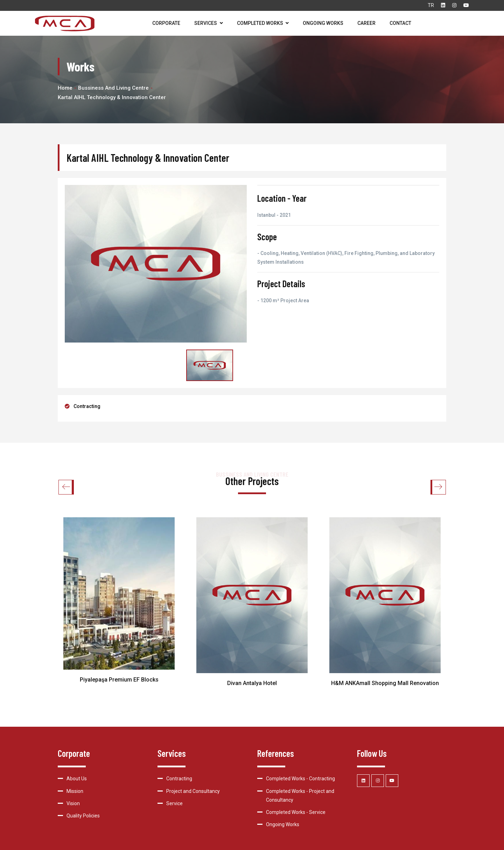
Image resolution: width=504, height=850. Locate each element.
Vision (73, 803)
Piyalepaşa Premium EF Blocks (119, 680)
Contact (400, 23)
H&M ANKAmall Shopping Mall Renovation (385, 683)
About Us (77, 779)
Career (366, 23)
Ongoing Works (323, 23)
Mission (75, 791)
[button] (438, 487)
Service (174, 803)
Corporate (166, 23)
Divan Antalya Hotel (252, 683)
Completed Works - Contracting (300, 779)
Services (209, 23)
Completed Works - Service (296, 812)
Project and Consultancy (193, 791)
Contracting (87, 406)
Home (65, 88)
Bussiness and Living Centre (113, 88)
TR (431, 5)
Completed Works (263, 23)
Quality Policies (83, 816)
